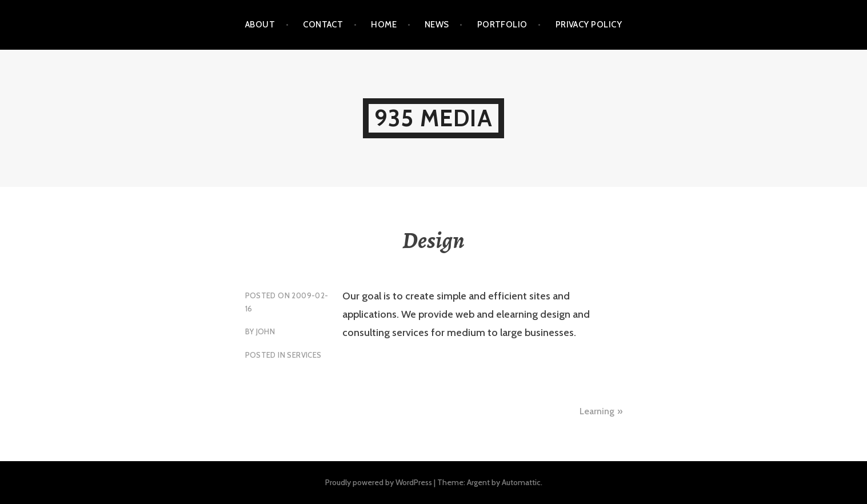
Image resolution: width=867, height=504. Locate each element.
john (266, 331)
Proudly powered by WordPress (379, 482)
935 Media (433, 118)
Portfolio (502, 25)
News (437, 25)
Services (304, 355)
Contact (323, 25)
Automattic (521, 482)
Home (384, 25)
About (260, 25)
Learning (597, 411)
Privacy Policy (589, 25)
